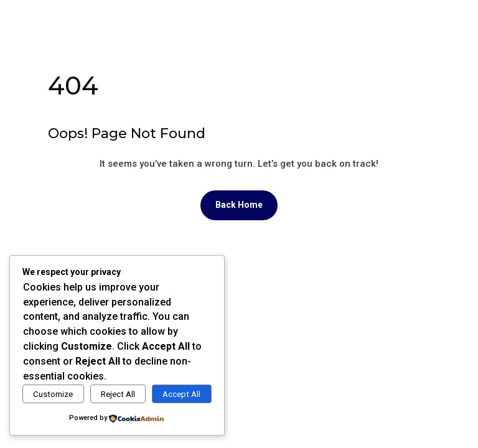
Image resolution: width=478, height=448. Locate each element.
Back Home (239, 205)
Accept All (181, 394)
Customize (53, 394)
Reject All (118, 394)
